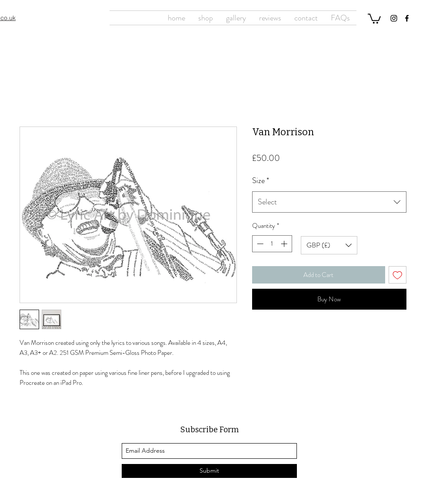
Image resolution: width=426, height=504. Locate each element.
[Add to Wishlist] (398, 275)
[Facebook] (407, 18)
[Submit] (209, 471)
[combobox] (329, 202)
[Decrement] (259, 244)
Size (261, 180)
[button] (374, 18)
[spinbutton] (272, 244)
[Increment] (285, 244)
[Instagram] (394, 18)
